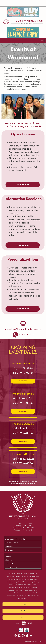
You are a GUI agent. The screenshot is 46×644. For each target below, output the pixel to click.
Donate (8, 557)
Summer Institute (12, 543)
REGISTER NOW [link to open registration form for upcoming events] (23, 185)
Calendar (9, 550)
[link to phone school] (26, 335)
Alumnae (9, 560)
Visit (23, 611)
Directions (9, 546)
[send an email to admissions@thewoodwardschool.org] (23, 329)
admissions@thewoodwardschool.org (23, 483)
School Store (10, 564)
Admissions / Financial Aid (16, 539)
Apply (23, 617)
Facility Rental (11, 567)
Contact (23, 604)
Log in (41, 641)
